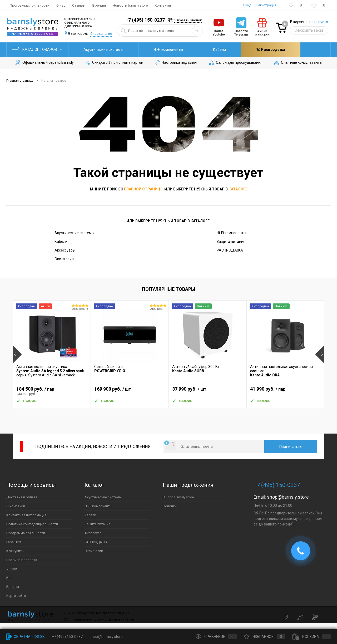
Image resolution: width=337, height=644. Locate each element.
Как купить (15, 551)
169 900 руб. (130, 391)
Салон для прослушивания (235, 63)
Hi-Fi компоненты (153, 50)
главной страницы (144, 189)
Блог (10, 578)
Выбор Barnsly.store (178, 497)
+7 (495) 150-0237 (145, 20)
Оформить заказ (309, 30)
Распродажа (285, 50)
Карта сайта (16, 596)
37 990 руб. (208, 391)
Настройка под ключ (176, 63)
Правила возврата (22, 560)
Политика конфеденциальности (32, 524)
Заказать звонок (188, 20)
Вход (247, 5)
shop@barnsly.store (288, 497)
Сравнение (216, 637)
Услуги (12, 569)
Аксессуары (65, 250)
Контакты (163, 5)
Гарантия (14, 542)
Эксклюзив (64, 259)
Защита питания (236, 50)
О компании (16, 506)
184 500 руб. (52, 391)
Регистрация (266, 5)
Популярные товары (169, 289)
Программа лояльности (30, 5)
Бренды (99, 5)
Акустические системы (98, 50)
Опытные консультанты (298, 63)
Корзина (311, 637)
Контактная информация (26, 515)
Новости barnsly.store (130, 5)
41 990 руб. (286, 391)
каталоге (238, 189)
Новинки (170, 506)
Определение (101, 34)
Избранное (264, 637)
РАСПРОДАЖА (230, 250)
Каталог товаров (37, 50)
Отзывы (79, 5)
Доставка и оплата (22, 497)
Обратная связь (26, 637)
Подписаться (291, 447)
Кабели (195, 50)
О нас (61, 5)
